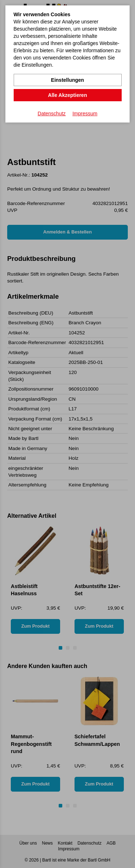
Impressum (85, 113)
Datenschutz (52, 113)
